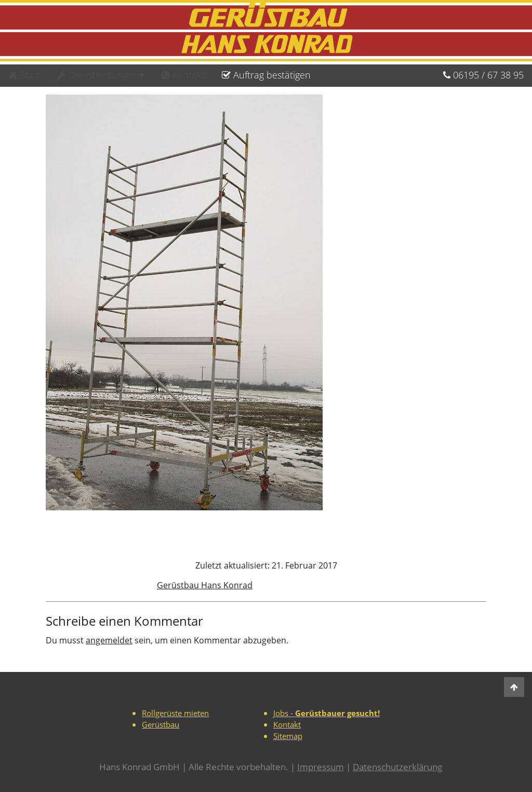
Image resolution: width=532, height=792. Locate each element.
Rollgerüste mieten (175, 713)
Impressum (321, 767)
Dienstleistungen (101, 75)
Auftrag (266, 75)
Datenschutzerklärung (397, 767)
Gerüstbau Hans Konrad (205, 585)
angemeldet (109, 640)
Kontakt (183, 75)
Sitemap (288, 736)
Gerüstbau (161, 724)
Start (24, 75)
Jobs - (327, 713)
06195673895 (483, 75)
